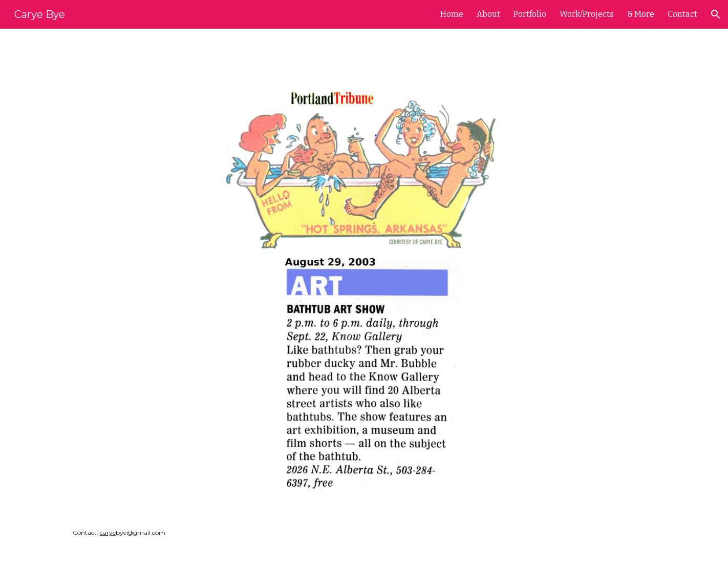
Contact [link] (682, 14)
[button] (716, 14)
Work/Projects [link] (587, 14)
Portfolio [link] (530, 14)
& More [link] (641, 14)
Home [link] (452, 14)
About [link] (488, 14)
